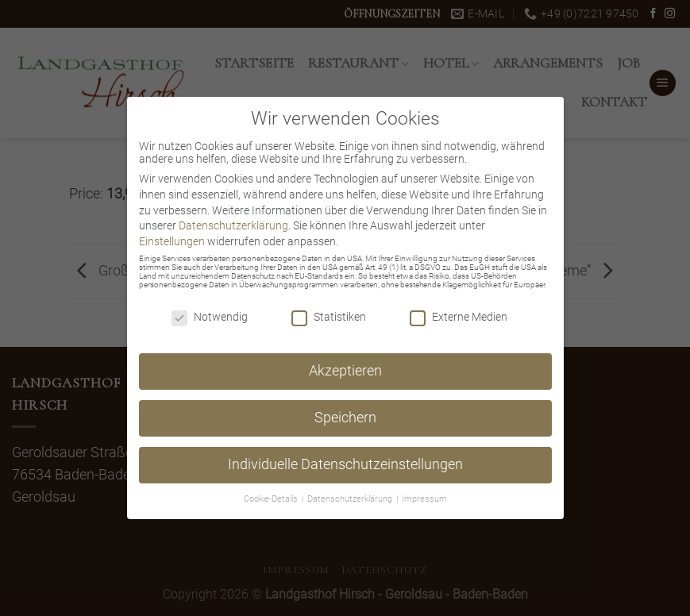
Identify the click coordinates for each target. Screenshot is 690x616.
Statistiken (329, 317)
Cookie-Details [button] (272, 499)
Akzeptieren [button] (345, 371)
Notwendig (210, 317)
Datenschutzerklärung (233, 225)
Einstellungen (172, 241)
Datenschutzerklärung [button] (351, 499)
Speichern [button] (345, 418)
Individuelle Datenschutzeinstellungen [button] (345, 464)
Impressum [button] (424, 499)
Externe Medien (459, 317)
